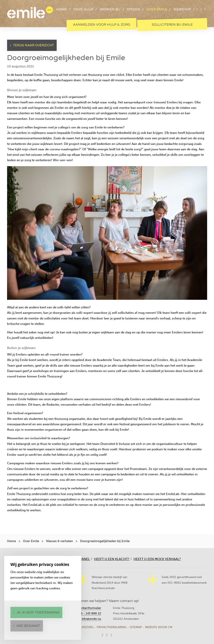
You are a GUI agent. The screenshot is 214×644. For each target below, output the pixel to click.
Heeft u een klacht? (112, 559)
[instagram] (205, 9)
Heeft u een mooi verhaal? (157, 559)
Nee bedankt (28, 626)
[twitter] (197, 9)
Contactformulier (89, 608)
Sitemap (136, 627)
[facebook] (201, 9)
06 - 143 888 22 (90, 613)
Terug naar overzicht (33, 45)
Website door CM (159, 627)
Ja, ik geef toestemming (38, 612)
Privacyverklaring (112, 627)
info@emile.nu (91, 619)
